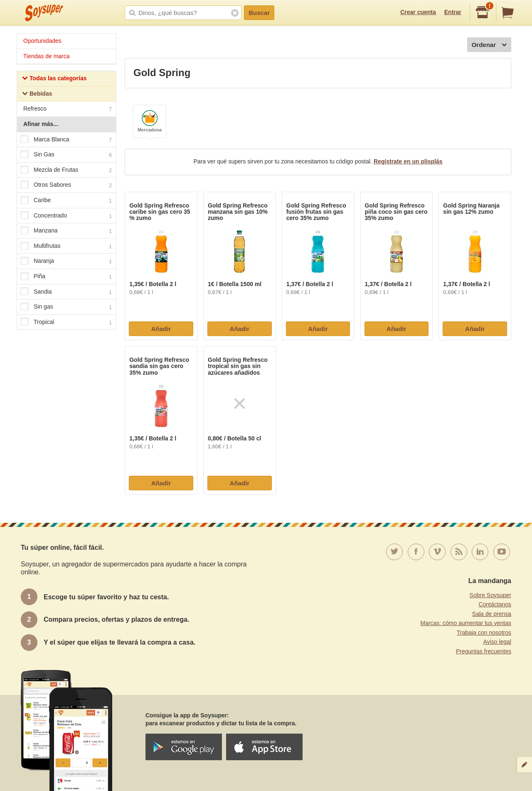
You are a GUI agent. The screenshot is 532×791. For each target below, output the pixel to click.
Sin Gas (66, 155)
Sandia (66, 292)
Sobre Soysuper (490, 595)
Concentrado (66, 216)
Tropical (66, 322)
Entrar (453, 12)
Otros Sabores (66, 185)
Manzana (66, 231)
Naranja (66, 262)
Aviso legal (497, 642)
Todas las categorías (54, 79)
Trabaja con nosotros (484, 633)
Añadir (161, 329)
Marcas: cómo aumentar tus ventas (466, 623)
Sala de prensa (492, 614)
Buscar (259, 13)
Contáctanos (495, 604)
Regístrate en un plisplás (408, 161)
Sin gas (66, 307)
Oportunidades (42, 41)
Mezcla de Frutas (66, 170)
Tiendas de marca (47, 56)
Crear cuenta (418, 12)
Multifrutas (66, 246)
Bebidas (37, 95)
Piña (66, 277)
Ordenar (489, 45)
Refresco (68, 110)
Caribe (66, 200)
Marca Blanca (66, 140)
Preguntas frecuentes (484, 651)
